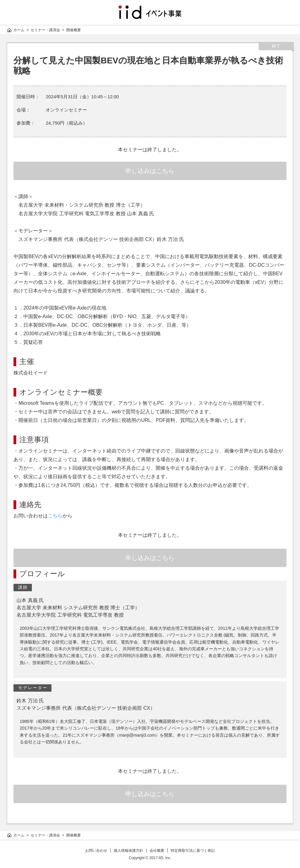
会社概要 (157, 851)
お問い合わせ (96, 851)
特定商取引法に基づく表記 (193, 851)
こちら (55, 516)
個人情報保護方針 (128, 851)
